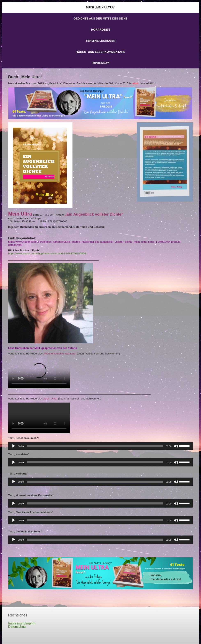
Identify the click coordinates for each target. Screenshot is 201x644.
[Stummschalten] (176, 446)
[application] (100, 446)
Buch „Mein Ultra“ (101, 7)
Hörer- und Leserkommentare (100, 52)
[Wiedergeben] (14, 446)
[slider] (95, 446)
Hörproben (100, 30)
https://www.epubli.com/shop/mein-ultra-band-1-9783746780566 (47, 253)
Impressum (100, 63)
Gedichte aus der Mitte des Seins (100, 18)
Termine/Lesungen (100, 41)
